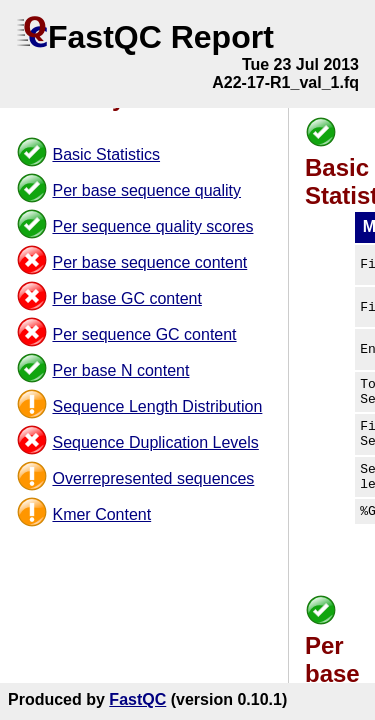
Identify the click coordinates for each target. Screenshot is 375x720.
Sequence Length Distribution (157, 406)
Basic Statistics (106, 154)
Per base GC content (126, 298)
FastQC (137, 699)
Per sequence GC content (144, 334)
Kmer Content (101, 514)
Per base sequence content (149, 262)
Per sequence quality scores (152, 226)
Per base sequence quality (146, 190)
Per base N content (120, 370)
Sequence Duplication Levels (155, 442)
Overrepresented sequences (153, 478)
